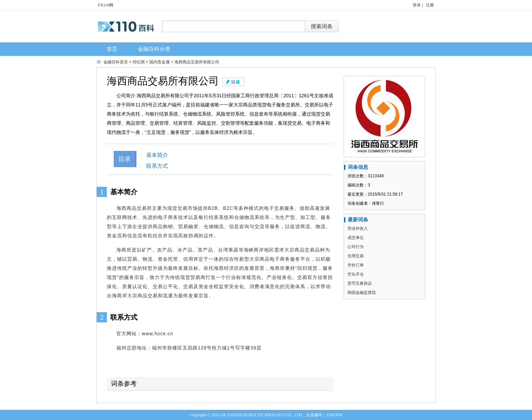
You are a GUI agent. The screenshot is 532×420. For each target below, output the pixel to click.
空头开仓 (356, 274)
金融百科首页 (116, 62)
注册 (430, 5)
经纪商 (139, 62)
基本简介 (157, 155)
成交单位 (356, 238)
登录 (417, 5)
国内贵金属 (159, 62)
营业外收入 (358, 228)
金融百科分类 (154, 49)
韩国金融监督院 (362, 293)
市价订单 (356, 265)
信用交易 (356, 256)
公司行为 (356, 247)
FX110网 (106, 5)
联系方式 (157, 166)
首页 (112, 49)
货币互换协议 (360, 283)
